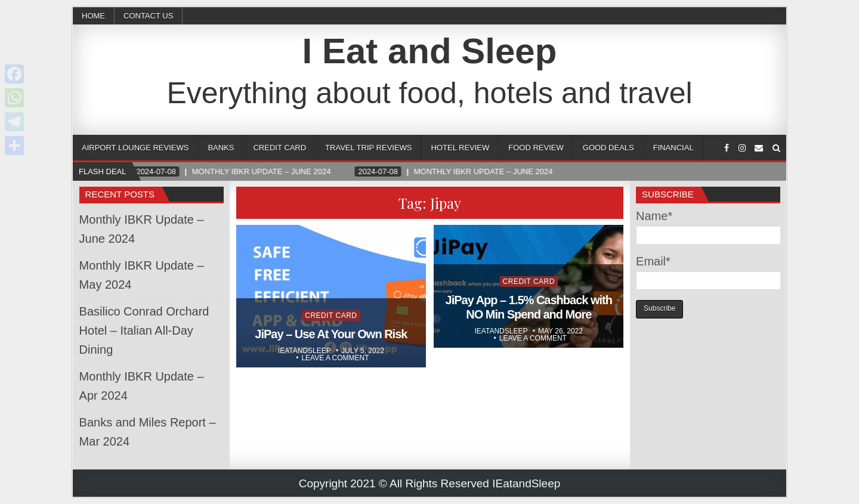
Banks (221, 148)
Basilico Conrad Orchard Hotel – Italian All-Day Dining (144, 330)
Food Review (536, 148)
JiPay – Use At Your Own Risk (331, 334)
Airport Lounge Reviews (135, 148)
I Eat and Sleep (430, 51)
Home (93, 16)
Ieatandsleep (305, 351)
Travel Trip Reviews (368, 148)
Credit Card (279, 148)
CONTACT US (148, 16)
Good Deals (608, 148)
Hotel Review (461, 148)
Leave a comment (335, 358)
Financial (673, 148)
